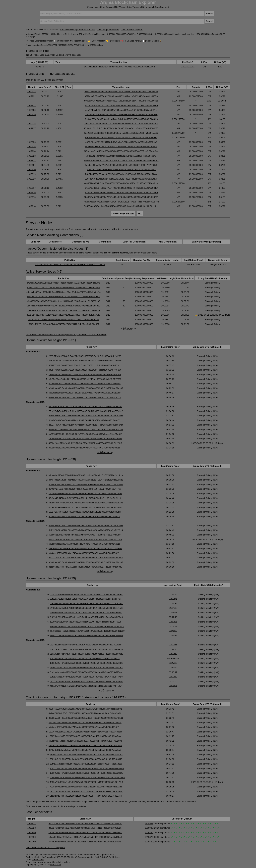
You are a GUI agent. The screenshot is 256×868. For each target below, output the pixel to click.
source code (38, 860)
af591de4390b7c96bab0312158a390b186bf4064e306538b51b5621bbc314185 (86, 388)
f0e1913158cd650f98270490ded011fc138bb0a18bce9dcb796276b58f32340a (86, 636)
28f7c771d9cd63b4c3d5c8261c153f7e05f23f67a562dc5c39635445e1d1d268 (85, 356)
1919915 (31, 197)
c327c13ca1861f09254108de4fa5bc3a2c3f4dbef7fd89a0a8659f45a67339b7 (121, 142)
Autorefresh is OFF (86, 30)
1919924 (31, 151)
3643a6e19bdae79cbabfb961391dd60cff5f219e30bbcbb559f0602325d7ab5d (63, 310)
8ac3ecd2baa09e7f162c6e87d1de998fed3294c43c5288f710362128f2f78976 (121, 165)
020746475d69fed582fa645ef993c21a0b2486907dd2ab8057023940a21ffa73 (121, 179)
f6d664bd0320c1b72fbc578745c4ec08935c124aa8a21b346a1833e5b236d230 (121, 128)
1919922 (31, 160)
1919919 (31, 174)
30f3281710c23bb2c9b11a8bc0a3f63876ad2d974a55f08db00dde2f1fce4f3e (86, 599)
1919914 (31, 206)
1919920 (31, 169)
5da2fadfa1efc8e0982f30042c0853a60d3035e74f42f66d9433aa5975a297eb (85, 393)
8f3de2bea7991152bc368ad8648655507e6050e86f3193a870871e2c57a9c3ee (121, 151)
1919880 (32, 833)
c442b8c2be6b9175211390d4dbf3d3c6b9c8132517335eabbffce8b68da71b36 (87, 608)
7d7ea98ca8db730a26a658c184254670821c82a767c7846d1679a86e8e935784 (121, 202)
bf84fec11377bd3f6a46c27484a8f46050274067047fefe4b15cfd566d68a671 (64, 324)
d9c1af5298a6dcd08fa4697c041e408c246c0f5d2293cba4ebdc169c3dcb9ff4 (121, 137)
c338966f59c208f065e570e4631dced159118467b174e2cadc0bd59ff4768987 (63, 301)
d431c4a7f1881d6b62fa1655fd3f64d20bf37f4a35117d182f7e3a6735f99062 (119, 67)
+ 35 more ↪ (128, 329)
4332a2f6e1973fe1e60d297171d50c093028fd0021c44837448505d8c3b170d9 (64, 315)
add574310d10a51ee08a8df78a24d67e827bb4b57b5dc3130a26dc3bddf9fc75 (85, 823)
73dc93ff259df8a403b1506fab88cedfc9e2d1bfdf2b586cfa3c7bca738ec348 (121, 156)
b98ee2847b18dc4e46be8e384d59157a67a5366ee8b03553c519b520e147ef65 (87, 778)
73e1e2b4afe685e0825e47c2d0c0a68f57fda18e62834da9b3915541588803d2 (85, 833)
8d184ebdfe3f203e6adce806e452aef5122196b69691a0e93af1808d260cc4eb (121, 192)
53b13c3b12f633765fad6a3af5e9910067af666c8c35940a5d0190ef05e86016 (86, 759)
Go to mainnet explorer (132, 30)
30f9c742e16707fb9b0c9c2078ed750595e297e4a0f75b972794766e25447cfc (85, 489)
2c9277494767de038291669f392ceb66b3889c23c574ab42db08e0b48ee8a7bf (86, 425)
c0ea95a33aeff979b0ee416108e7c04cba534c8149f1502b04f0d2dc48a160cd (85, 837)
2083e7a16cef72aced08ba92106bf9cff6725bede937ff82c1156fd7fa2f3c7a (70, 265)
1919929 (31, 115)
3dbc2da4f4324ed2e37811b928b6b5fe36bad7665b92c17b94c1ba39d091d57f (121, 124)
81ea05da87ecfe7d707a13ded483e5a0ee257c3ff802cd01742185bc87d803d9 (64, 297)
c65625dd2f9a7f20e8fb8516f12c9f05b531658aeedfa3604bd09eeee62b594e (85, 842)
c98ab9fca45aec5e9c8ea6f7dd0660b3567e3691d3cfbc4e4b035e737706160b (85, 549)
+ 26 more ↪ (105, 452)
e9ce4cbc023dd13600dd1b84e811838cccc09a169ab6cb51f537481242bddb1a (64, 292)
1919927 (31, 128)
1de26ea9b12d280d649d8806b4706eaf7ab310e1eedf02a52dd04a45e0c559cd (121, 133)
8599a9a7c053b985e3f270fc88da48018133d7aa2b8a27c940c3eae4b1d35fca (121, 96)
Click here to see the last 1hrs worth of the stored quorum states (56, 806)
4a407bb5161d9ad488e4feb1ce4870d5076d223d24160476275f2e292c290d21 (86, 480)
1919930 (31, 110)
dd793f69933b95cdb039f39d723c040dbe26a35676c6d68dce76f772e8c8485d (121, 92)
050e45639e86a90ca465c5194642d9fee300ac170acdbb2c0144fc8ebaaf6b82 (64, 306)
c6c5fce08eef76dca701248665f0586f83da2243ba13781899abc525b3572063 (85, 379)
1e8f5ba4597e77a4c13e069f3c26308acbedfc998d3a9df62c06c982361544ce (121, 174)
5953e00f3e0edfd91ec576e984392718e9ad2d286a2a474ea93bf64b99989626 (121, 101)
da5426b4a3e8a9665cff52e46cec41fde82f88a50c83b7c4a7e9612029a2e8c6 (121, 115)
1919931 (31, 105)
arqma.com (56, 865)
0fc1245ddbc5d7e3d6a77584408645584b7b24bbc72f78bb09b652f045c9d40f (121, 188)
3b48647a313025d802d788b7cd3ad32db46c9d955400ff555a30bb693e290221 (121, 197)
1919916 (31, 192)
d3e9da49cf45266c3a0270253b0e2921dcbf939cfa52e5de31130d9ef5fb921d (85, 397)
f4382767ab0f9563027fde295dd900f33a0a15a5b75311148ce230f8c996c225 (85, 828)
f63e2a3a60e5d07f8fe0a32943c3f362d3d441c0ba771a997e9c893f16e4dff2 (84, 420)
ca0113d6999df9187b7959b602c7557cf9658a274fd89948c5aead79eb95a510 (85, 434)
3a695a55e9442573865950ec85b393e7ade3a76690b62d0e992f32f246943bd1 (86, 416)
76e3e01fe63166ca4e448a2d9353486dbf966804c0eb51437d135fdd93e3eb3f (85, 494)
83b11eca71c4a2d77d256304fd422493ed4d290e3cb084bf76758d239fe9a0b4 (87, 649)
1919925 (31, 147)
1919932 (31, 96)
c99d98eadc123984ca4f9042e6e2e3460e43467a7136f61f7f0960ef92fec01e (63, 319)
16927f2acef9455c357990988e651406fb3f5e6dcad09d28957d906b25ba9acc (85, 512)
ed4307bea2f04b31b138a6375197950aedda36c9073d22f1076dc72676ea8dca (121, 183)
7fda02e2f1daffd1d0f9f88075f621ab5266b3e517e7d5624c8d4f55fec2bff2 (121, 169)
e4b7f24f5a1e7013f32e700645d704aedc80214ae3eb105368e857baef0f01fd (121, 110)
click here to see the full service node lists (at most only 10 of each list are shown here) (66, 334)
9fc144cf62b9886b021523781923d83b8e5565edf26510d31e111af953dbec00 (121, 105)
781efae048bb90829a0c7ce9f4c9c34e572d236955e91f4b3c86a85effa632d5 (85, 374)
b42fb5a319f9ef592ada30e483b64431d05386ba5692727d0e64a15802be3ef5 (63, 283)
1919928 (31, 124)
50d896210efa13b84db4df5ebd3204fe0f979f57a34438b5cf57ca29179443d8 (85, 384)
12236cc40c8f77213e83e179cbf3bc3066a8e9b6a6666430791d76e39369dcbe (85, 732)
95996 (131, 213)
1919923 (31, 156)
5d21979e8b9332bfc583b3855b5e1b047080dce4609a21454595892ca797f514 (86, 530)
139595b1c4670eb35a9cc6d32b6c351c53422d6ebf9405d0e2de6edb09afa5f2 (85, 439)
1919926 (31, 142)
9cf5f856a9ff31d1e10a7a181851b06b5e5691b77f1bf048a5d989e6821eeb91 (121, 147)
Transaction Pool (68, 30)
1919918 (31, 179)
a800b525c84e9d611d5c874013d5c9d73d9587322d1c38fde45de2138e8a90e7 (121, 160)
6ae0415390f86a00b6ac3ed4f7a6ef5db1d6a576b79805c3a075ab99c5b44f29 (121, 119)
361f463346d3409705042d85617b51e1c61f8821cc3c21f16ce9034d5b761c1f (85, 365)
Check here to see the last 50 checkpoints (45, 847)
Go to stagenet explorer (108, 30)
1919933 (31, 92)
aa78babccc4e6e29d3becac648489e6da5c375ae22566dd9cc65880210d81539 (86, 429)
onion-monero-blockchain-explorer (54, 862)
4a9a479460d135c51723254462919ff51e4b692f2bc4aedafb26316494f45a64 (64, 287)
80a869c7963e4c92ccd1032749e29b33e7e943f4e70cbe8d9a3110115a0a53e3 (86, 484)
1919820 (32, 837)
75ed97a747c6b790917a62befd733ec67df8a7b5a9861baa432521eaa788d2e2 (86, 411)
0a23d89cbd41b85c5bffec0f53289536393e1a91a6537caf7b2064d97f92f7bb (86, 645)
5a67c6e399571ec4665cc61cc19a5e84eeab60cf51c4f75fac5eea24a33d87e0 (85, 361)
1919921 (31, 165)
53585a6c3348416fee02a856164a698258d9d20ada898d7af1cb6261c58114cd (121, 206)
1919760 (32, 842)
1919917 (31, 188)
